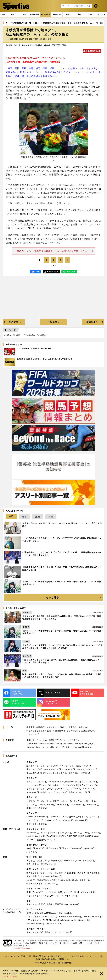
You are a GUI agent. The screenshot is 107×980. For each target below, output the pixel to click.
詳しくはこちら (10, 976)
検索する (89, 6)
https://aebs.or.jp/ (22, 948)
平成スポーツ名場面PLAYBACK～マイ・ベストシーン (34, 58)
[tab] (23, 15)
